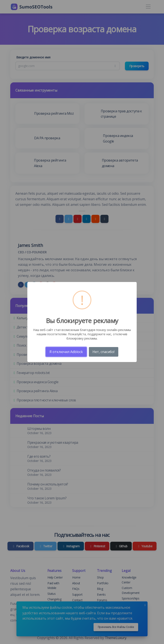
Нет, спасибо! (103, 352)
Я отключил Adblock (66, 352)
